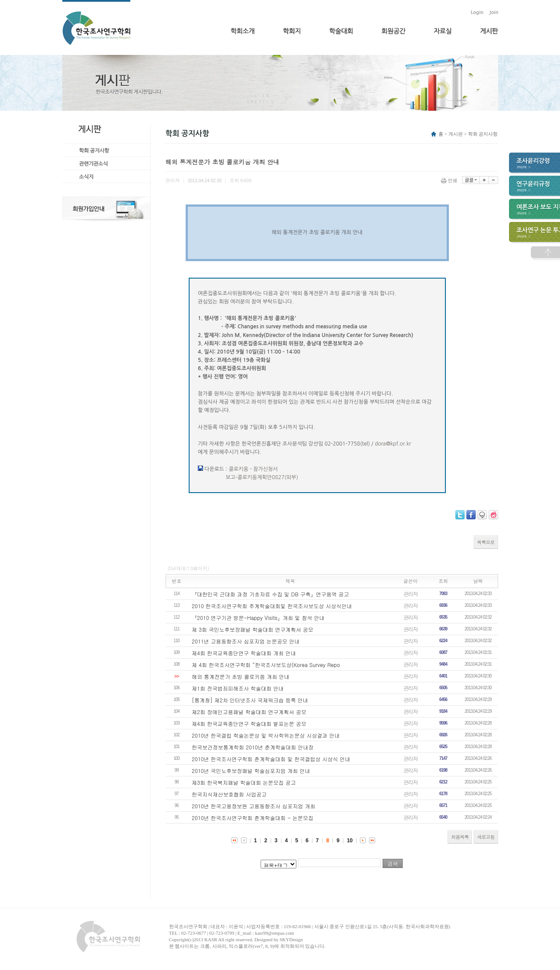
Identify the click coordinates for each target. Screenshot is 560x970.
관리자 (411, 594)
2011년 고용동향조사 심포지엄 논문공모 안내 (246, 641)
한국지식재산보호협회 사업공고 (229, 794)
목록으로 (486, 542)
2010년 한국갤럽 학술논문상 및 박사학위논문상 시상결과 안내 (266, 735)
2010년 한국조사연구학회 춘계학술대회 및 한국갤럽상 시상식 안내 (271, 759)
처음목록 (460, 837)
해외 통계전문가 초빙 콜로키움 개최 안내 (241, 676)
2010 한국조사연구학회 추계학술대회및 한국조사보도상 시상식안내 (272, 606)
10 (350, 841)
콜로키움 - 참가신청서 (253, 469)
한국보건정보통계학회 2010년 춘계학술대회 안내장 (253, 747)
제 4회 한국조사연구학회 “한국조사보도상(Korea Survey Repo (266, 665)
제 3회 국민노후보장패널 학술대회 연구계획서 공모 (253, 629)
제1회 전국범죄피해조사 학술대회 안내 (238, 688)
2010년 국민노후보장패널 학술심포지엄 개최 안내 (251, 771)
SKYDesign (291, 939)
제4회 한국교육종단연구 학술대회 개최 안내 (244, 653)
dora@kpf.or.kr (393, 444)
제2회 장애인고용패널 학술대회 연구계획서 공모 (249, 712)
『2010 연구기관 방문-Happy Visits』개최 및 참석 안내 (258, 618)
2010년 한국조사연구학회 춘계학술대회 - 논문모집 (253, 818)
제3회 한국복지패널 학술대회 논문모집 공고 (244, 782)
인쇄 (450, 180)
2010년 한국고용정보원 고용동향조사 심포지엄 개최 (254, 806)
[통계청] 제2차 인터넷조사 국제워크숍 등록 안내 (250, 700)
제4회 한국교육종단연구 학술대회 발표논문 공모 (249, 723)
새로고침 (486, 837)
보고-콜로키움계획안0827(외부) (262, 477)
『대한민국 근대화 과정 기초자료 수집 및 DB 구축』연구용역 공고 (270, 594)
